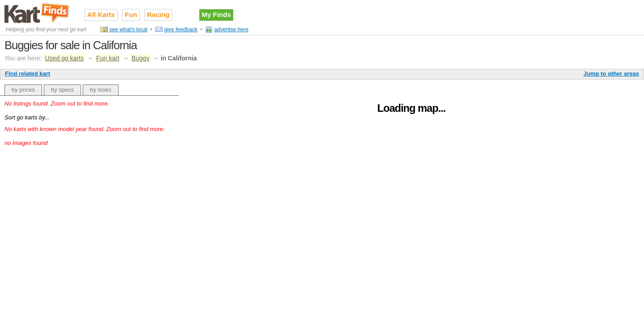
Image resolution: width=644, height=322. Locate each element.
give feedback (181, 30)
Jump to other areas (611, 74)
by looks (101, 90)
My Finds (216, 15)
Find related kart (28, 74)
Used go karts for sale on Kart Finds (38, 13)
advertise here (231, 30)
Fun (131, 15)
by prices (23, 90)
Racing (158, 15)
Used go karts (65, 58)
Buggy (140, 58)
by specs (62, 90)
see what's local (129, 30)
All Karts (101, 15)
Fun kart (108, 58)
